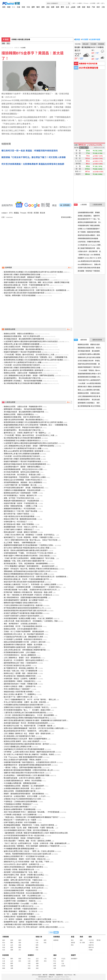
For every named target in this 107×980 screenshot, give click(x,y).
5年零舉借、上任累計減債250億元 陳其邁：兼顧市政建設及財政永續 (29, 752)
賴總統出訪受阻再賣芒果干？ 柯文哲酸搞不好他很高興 (24, 856)
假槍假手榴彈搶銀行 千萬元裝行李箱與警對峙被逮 (22, 352)
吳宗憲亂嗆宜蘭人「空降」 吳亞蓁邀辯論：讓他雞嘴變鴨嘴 (26, 564)
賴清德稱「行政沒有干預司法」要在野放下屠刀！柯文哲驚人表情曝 (34, 157)
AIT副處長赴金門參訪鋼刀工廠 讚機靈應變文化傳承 (23, 637)
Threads (23, 213)
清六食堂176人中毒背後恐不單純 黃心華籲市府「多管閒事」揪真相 (29, 754)
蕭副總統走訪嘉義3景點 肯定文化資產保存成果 (22, 336)
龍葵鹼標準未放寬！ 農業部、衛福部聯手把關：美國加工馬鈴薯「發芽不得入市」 (34, 922)
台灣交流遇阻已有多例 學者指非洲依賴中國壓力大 (23, 347)
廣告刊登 (45, 975)
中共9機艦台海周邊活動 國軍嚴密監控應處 (20, 783)
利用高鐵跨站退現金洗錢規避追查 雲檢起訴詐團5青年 (24, 705)
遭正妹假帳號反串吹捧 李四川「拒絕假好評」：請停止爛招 (26, 731)
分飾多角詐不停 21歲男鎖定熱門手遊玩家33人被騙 (23, 362)
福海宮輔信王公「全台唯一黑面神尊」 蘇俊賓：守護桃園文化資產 (28, 537)
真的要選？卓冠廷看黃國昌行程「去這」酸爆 (20, 872)
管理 (55, 966)
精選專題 (56, 940)
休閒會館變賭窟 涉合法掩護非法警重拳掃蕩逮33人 (22, 441)
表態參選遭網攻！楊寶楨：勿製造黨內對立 (20, 681)
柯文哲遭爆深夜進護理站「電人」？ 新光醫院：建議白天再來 (27, 710)
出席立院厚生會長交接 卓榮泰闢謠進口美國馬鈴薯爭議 (25, 650)
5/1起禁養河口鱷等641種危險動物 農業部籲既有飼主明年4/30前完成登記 (31, 342)
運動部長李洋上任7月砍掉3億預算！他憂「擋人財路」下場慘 (26, 862)
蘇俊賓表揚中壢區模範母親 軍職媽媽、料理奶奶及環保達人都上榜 (28, 770)
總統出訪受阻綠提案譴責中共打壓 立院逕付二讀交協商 (25, 642)
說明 (98, 3)
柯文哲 (30, 213)
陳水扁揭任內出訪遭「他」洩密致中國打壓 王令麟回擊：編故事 (28, 726)
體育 (62, 7)
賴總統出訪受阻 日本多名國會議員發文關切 (20, 629)
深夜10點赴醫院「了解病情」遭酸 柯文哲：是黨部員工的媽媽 (27, 841)
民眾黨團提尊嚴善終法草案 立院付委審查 (20, 652)
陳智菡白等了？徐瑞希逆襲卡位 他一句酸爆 (20, 820)
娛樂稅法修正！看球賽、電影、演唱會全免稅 (20, 673)
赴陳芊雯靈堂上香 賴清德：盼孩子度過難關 (20, 822)
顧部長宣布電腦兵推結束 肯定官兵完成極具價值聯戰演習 (25, 464)
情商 (20, 943)
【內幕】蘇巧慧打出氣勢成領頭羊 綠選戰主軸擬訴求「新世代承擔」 (30, 558)
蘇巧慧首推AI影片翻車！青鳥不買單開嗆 (19, 524)
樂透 (81, 940)
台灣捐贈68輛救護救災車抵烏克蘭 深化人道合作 (22, 788)
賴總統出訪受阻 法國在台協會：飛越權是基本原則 (23, 373)
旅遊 (84, 7)
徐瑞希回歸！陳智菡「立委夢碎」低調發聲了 (20, 679)
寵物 (20, 940)
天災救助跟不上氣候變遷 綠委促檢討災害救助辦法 (23, 639)
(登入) (103, 3)
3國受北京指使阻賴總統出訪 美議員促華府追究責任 (23, 867)
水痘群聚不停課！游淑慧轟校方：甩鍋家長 (20, 901)
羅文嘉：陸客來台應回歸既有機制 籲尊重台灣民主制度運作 (26, 550)
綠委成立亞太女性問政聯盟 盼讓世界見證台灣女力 (23, 480)
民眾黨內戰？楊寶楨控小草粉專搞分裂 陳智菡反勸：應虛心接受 (28, 592)
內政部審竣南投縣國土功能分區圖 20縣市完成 (21, 883)
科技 (28, 7)
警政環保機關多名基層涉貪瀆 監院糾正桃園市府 (22, 647)
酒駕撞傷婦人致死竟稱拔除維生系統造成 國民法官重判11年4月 (27, 571)
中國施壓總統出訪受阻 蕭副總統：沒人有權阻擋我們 (24, 786)
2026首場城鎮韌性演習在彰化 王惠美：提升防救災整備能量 (26, 830)
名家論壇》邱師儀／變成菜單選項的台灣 (19, 870)
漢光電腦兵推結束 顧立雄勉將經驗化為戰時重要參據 (24, 339)
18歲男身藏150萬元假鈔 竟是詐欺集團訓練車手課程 (23, 924)
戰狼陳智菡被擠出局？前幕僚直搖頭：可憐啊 (20, 493)
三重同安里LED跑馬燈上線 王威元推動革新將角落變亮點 (25, 713)
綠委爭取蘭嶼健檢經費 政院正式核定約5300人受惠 (23, 469)
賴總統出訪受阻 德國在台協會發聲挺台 (92, 344)
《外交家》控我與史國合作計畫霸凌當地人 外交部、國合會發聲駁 (29, 715)
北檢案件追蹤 (95, 40)
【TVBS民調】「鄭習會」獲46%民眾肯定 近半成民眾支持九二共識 (29, 355)
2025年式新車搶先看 (88, 68)
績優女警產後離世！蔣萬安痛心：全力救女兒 (20, 911)
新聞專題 (57, 937)
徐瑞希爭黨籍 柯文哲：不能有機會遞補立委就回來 (23, 626)
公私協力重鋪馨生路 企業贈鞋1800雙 (18, 747)
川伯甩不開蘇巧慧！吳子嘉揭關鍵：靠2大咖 (20, 485)
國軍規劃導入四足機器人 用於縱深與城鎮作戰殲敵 (23, 381)
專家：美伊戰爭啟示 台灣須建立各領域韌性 (20, 624)
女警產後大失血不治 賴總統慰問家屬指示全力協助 (22, 799)
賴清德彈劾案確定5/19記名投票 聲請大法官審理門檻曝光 (25, 739)
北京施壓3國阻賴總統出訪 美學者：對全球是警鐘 (23, 781)
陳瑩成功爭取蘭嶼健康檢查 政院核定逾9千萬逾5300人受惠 (26, 574)
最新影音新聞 (97, 340)
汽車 (93, 7)
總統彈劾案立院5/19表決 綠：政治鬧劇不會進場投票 (24, 634)
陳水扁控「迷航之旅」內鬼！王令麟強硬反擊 (20, 671)
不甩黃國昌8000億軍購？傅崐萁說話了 (18, 804)
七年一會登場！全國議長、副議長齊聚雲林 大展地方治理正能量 (27, 919)
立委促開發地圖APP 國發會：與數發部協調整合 (22, 467)
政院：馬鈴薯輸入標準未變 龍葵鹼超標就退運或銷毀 (24, 885)
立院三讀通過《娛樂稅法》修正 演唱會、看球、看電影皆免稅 (27, 734)
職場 (38, 7)
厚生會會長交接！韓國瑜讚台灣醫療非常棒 (20, 676)
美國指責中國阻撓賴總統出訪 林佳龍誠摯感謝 (21, 501)
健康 (53, 7)
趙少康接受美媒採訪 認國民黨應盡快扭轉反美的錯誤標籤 (25, 598)
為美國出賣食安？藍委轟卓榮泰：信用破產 (20, 917)
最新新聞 (80, 340)
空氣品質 (85, 44)
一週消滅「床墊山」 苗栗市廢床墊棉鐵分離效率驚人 (23, 768)
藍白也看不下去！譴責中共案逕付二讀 (18, 697)
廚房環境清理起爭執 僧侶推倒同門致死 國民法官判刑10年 (25, 611)
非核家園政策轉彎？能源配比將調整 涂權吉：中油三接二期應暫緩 (28, 618)
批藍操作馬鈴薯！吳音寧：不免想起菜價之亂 (20, 503)
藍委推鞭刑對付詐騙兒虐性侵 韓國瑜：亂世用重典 (23, 645)
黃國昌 (16, 213)
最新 (4, 940)
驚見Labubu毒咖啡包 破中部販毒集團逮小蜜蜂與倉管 (24, 370)
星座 (48, 7)
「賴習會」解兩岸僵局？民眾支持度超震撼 (20, 296)
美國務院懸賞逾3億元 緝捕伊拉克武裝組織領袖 (30, 39)
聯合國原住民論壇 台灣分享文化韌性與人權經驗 (22, 778)
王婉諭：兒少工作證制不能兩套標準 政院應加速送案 (24, 632)
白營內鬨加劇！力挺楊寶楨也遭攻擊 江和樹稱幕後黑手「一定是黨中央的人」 (33, 587)
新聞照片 (31, 955)
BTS (11, 213)
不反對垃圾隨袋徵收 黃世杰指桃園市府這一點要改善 (23, 605)
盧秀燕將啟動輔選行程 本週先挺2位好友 (19, 906)
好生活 (63, 959)
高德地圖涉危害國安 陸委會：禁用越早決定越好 (22, 838)
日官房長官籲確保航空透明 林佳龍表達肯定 (20, 890)
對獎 (81, 937)
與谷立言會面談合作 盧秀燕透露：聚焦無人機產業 (22, 760)
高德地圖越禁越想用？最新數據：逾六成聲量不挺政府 (24, 600)
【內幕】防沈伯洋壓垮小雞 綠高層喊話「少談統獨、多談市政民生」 (30, 535)
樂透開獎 (101, 44)
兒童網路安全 (59, 975)
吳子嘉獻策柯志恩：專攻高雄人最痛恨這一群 (20, 668)
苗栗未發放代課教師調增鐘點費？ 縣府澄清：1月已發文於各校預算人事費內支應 (34, 728)
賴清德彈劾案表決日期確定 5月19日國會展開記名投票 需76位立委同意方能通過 (33, 272)
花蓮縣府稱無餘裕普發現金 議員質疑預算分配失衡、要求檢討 (27, 744)
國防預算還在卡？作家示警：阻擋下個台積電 (20, 511)
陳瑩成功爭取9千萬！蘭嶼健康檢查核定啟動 (20, 519)
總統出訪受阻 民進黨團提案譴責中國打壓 (20, 791)
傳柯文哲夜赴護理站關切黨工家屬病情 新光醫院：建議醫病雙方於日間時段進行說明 (35, 720)
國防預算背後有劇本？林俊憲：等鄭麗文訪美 (20, 684)
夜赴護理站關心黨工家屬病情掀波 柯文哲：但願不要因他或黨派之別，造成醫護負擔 (35, 290)
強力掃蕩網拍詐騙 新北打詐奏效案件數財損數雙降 (22, 383)
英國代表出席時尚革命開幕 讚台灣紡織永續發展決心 (24, 349)
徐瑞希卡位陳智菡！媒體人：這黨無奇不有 (20, 686)
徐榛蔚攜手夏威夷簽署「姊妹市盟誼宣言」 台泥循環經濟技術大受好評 (30, 762)
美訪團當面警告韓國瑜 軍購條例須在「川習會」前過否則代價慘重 (29, 825)
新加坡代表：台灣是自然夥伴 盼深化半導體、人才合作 (25, 796)
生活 (67, 7)
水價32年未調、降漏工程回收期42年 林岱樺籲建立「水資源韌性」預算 (31, 621)
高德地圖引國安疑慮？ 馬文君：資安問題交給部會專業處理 (26, 723)
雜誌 (89, 7)
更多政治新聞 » (67, 217)
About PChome (68, 975)
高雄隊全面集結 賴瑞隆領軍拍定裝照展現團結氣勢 (23, 898)
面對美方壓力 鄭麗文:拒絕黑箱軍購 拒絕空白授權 (22, 275)
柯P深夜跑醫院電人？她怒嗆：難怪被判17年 (20, 496)
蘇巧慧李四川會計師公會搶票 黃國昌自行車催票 (22, 277)
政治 (14, 7)
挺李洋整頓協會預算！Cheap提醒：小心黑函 (20, 904)
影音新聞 (6, 955)
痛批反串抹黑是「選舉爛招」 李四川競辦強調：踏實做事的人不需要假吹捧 (32, 846)
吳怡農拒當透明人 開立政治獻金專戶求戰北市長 (22, 378)
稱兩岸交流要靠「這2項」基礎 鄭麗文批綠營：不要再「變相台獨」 (29, 828)
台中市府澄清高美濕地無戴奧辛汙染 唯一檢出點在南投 (24, 836)
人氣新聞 (80, 205)
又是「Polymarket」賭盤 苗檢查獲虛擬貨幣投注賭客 (23, 757)
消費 (79, 7)
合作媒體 (93, 3)
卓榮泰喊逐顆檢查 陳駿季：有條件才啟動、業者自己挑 (25, 859)
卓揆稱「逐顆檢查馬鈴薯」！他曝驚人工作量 (20, 506)
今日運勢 (85, 40)
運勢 (43, 7)
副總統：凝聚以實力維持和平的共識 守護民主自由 (23, 880)
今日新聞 (23, 48)
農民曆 (77, 40)
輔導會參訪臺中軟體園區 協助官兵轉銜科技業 (21, 603)
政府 (98, 7)
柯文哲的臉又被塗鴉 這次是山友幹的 (17, 666)
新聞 (3, 43)
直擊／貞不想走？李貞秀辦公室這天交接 (19, 498)
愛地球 (63, 966)
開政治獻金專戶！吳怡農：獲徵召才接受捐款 (20, 532)
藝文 (63, 961)
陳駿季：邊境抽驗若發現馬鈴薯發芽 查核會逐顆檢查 (24, 794)
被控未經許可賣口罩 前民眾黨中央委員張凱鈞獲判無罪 (24, 293)
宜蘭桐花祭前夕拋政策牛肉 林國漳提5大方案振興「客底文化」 (27, 707)
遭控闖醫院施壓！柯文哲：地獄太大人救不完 (20, 288)
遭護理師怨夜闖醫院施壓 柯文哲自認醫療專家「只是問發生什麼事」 (29, 545)
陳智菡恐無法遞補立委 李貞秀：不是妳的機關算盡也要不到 (26, 285)
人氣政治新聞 (97, 205)
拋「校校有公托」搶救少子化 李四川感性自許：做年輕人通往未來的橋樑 (31, 927)
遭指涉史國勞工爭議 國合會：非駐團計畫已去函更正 (24, 875)
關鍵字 (73, 955)
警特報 (99, 940)
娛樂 (58, 7)
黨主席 (43, 213)
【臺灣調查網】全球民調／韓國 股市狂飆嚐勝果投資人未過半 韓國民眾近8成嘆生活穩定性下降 (39, 833)
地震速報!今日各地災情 (88, 63)
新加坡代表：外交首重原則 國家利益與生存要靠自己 (24, 660)
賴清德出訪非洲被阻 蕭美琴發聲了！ (17, 807)
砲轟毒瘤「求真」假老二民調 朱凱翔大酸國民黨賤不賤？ (25, 561)
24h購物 (79, 3)
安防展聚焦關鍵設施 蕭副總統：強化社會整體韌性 (23, 482)
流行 (20, 950)
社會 (18, 7)
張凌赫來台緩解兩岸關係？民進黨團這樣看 (20, 809)
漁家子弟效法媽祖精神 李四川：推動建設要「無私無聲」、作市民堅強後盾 (32, 812)
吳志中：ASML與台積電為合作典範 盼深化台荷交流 (24, 888)
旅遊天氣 (91, 945)
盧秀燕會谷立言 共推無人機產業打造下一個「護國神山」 (25, 433)
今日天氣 (78, 44)
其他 (20, 961)
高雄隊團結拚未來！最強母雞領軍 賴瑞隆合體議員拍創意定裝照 (27, 765)
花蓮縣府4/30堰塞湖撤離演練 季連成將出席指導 (22, 490)
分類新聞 (6, 937)
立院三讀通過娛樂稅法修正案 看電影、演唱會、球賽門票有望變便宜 (29, 376)
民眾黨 (36, 213)
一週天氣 (91, 943)
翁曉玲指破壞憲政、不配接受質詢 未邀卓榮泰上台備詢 (25, 477)
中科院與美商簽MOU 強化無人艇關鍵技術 (20, 655)
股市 (74, 3)
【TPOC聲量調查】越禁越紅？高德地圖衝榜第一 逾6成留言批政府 (29, 566)
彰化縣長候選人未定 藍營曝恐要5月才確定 (19, 736)
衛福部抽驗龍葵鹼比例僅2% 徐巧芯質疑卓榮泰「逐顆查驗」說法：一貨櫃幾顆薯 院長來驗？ (38, 357)
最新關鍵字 (74, 959)
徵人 (75, 975)
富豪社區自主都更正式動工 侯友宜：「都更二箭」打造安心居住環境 (29, 851)
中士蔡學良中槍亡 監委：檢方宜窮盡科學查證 (21, 877)
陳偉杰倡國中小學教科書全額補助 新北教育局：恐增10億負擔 (27, 556)
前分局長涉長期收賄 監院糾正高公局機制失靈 (21, 472)
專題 (9, 7)
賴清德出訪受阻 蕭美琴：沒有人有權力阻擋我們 (22, 741)
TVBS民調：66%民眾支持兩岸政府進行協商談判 (22, 365)
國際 (33, 7)
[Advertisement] (37, 236)
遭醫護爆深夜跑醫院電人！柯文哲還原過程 (20, 509)
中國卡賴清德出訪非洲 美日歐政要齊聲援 (19, 516)
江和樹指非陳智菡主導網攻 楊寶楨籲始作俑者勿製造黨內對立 (27, 718)
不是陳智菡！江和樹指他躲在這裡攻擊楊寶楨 (20, 802)
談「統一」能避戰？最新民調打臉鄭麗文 (19, 914)
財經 (23, 7)
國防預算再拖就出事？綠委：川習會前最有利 (20, 663)
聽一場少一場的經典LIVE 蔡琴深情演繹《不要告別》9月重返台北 (28, 595)
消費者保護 (52, 975)
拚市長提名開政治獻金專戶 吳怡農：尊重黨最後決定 (24, 488)
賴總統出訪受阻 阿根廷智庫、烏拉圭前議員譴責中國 (23, 893)
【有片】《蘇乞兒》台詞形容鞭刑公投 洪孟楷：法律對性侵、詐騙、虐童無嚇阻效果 (35, 843)
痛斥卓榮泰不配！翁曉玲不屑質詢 (16, 514)
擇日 (72, 945)
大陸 (103, 7)
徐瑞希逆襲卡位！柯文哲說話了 (15, 522)
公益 (63, 963)
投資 (55, 963)
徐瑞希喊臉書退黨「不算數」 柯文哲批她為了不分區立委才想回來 (28, 553)
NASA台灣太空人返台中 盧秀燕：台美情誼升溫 (21, 864)
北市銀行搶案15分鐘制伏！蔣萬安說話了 (19, 530)
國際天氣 (91, 947)
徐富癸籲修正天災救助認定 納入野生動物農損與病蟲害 (24, 749)
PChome (86, 3)
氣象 (90, 937)
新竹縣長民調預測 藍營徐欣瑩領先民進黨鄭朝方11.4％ (24, 608)
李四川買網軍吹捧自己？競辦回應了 (17, 689)
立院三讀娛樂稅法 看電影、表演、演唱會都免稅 (22, 658)
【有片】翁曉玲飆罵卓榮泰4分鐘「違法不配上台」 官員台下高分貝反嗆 (31, 540)
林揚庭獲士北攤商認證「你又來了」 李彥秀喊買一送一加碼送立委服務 (30, 584)
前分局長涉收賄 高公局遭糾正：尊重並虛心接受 (22, 475)
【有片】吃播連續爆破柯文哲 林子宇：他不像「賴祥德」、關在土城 (30, 700)
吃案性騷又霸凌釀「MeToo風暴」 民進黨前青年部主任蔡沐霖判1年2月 (30, 590)
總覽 (55, 959)
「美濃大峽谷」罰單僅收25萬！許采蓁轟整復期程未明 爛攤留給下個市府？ (32, 817)
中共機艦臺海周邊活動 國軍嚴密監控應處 (19, 849)
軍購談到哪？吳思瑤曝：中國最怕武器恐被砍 (20, 909)
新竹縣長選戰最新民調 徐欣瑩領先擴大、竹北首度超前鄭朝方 (27, 280)
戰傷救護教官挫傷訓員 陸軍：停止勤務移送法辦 (22, 896)
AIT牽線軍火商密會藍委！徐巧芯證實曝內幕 (20, 815)
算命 (72, 940)
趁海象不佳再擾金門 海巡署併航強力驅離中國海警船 (23, 613)
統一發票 (82, 943)
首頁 (4, 7)
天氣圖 (90, 950)
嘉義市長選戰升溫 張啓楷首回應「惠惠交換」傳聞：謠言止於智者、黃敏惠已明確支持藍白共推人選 (41, 282)
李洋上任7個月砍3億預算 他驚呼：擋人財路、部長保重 (25, 702)
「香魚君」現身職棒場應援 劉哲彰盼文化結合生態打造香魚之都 (27, 854)
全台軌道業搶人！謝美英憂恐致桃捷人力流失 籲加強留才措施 (27, 775)
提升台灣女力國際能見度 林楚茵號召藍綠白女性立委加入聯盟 (27, 548)
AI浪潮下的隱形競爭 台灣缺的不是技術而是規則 (22, 616)
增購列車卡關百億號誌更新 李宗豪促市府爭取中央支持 (24, 773)
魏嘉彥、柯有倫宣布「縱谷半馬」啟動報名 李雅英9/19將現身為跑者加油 (31, 569)
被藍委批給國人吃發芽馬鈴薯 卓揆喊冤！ (19, 692)
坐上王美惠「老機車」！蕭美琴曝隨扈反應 (20, 543)
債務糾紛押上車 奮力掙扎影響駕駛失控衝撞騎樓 (22, 344)
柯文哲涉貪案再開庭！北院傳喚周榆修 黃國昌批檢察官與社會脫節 (33, 164)
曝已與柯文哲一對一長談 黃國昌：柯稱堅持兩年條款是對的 (30, 151)
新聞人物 (39, 937)
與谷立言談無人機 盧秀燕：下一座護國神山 (20, 694)
